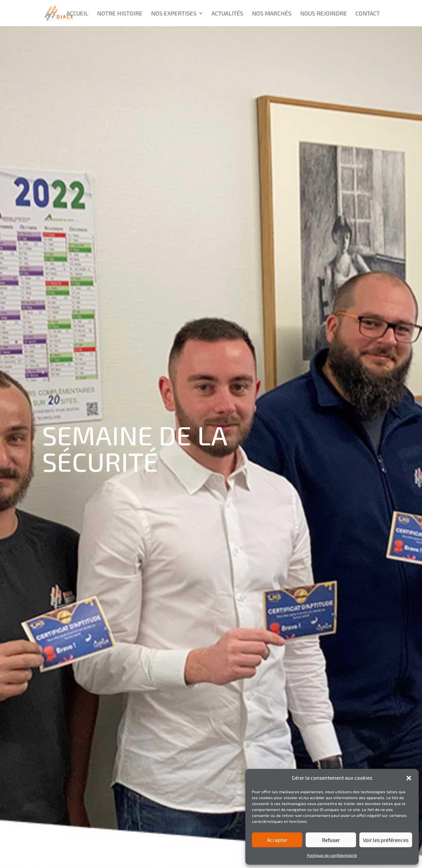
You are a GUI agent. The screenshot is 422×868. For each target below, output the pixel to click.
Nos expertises (174, 14)
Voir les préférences (386, 840)
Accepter (277, 840)
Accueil (77, 14)
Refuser (331, 840)
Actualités (227, 14)
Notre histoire (120, 14)
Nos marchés (272, 14)
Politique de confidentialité (332, 855)
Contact (368, 14)
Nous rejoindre (323, 14)
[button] (409, 778)
